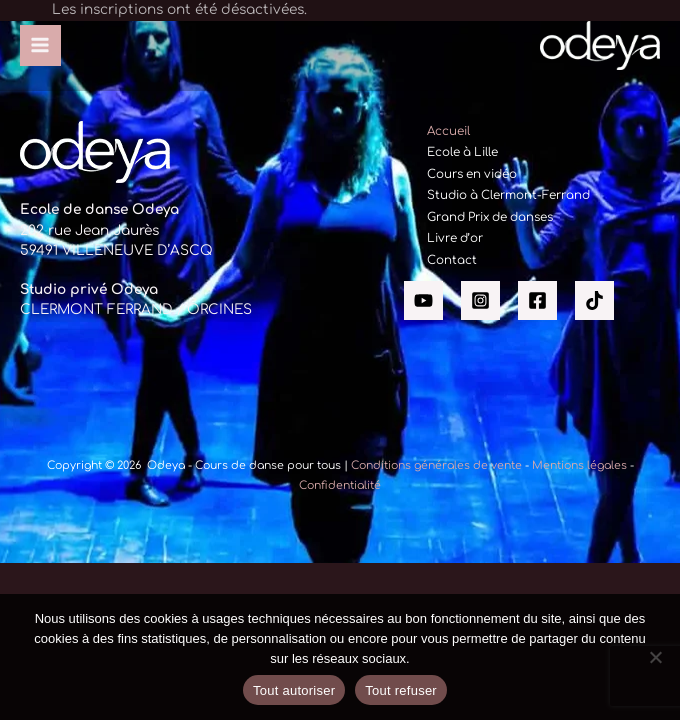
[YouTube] (423, 300)
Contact (452, 260)
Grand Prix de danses (490, 217)
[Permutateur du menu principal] (40, 45)
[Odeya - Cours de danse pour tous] (600, 46)
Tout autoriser (294, 690)
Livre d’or (455, 238)
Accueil (448, 131)
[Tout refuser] (655, 657)
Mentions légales (579, 465)
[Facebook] (537, 300)
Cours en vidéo (472, 174)
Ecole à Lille (462, 152)
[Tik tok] (594, 300)
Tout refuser (401, 690)
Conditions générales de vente (436, 465)
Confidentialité (340, 485)
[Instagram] (480, 300)
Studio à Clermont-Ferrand (508, 195)
